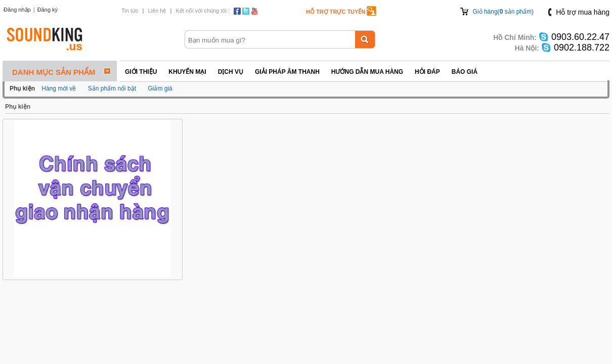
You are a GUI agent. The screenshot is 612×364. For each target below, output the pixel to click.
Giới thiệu (141, 72)
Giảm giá (160, 88)
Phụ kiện (18, 107)
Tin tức (130, 11)
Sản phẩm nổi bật (112, 88)
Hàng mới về (59, 88)
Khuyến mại (187, 72)
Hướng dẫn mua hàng (367, 72)
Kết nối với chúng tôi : (203, 11)
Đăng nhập (17, 10)
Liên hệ (157, 11)
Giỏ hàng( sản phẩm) (503, 12)
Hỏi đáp (427, 72)
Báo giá (465, 72)
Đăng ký (48, 10)
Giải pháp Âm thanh (287, 72)
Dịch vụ (231, 72)
